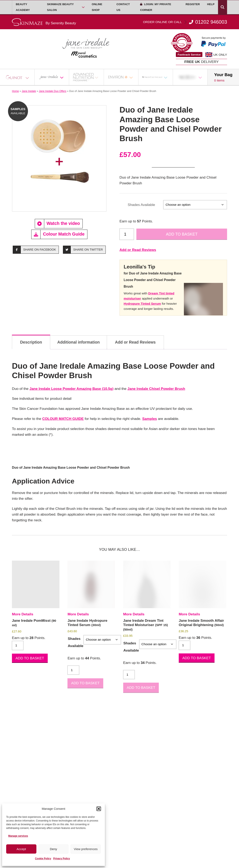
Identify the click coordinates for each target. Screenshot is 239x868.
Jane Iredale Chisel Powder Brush (156, 389)
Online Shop (97, 7)
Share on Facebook (34, 250)
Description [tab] (31, 342)
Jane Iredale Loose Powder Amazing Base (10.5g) (71, 389)
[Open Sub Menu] (83, 7)
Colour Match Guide (58, 234)
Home (15, 91)
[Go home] (44, 22)
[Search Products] (223, 7)
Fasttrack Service (189, 55)
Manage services (18, 836)
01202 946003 (185, 22)
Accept (21, 849)
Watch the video (57, 224)
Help (211, 4)
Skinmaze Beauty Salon (60, 7)
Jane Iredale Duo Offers (53, 91)
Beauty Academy (23, 7)
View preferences (86, 849)
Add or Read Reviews (138, 250)
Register (193, 4)
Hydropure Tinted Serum (142, 304)
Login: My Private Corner (156, 7)
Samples (150, 419)
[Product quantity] (127, 234)
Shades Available (141, 205)
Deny (53, 849)
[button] (99, 809)
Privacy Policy (62, 859)
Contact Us (123, 7)
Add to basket (182, 234)
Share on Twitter (83, 250)
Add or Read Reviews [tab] (135, 342)
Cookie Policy (43, 859)
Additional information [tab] (78, 342)
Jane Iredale (29, 91)
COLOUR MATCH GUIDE (63, 419)
